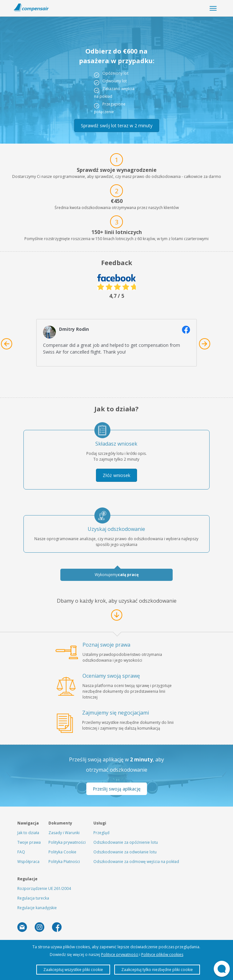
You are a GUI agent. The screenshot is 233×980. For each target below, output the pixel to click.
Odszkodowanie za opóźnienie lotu (126, 842)
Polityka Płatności (64, 862)
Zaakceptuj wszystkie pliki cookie (73, 970)
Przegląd (101, 833)
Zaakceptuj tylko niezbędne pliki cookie (157, 970)
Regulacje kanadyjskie (37, 908)
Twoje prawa (29, 842)
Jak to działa (28, 833)
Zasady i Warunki (64, 833)
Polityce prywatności (120, 955)
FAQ (21, 852)
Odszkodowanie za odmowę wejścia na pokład (136, 862)
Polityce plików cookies (162, 955)
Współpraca (28, 862)
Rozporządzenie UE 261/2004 (44, 888)
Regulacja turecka (33, 898)
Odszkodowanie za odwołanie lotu (125, 852)
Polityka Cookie (62, 852)
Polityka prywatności (67, 842)
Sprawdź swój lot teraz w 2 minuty (117, 126)
